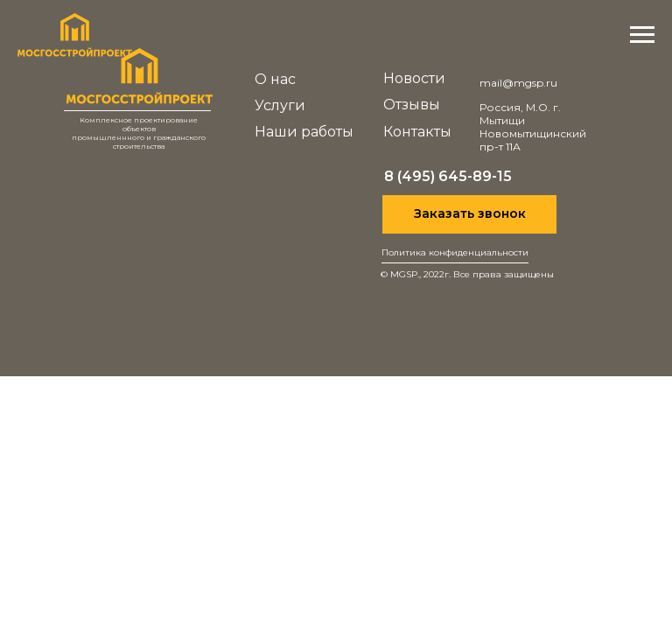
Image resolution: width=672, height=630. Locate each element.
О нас (275, 79)
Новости (414, 78)
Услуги (280, 105)
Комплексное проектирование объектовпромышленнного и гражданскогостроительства (139, 133)
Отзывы (412, 105)
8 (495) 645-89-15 (448, 176)
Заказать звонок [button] (470, 213)
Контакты (417, 132)
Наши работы (304, 132)
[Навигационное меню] (642, 35)
